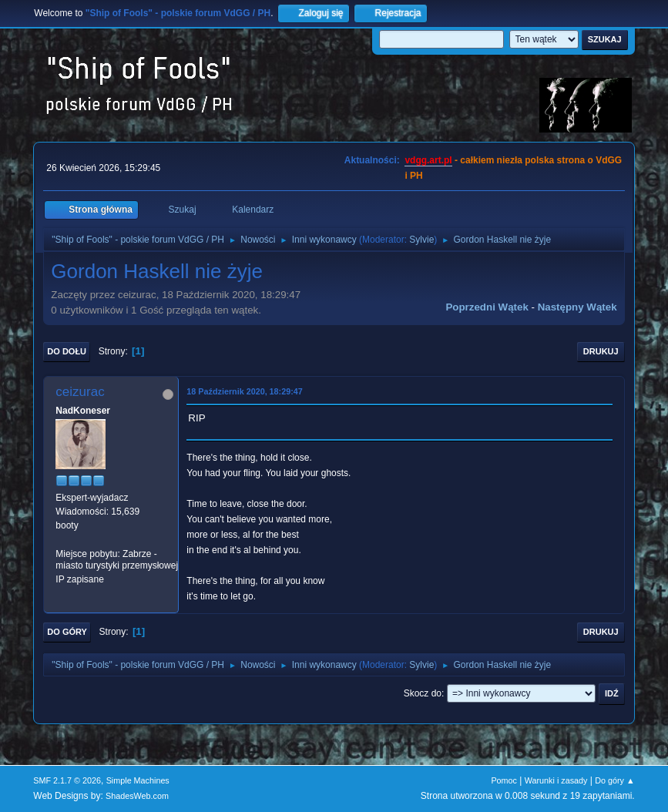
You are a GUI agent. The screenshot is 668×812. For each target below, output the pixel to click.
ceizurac (80, 392)
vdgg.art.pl (428, 160)
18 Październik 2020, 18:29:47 (244, 391)
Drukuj (601, 351)
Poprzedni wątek (487, 307)
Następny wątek (577, 307)
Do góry (67, 632)
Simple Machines (138, 780)
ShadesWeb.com (137, 796)
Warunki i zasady (556, 780)
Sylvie (421, 240)
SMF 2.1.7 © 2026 (67, 780)
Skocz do (423, 693)
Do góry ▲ (614, 780)
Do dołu (67, 351)
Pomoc (504, 780)
